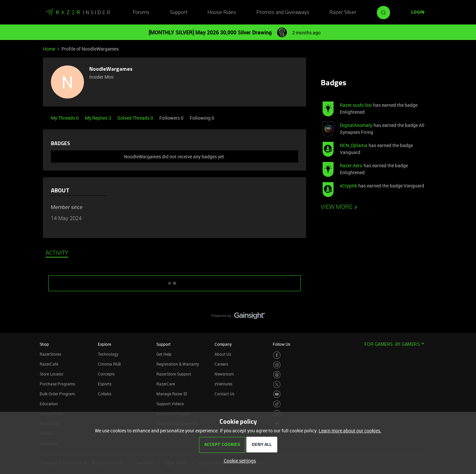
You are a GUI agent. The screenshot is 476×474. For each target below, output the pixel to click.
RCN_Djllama (354, 145)
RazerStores (50, 354)
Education (49, 404)
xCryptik (348, 186)
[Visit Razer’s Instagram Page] (277, 365)
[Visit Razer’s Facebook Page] (277, 355)
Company (223, 344)
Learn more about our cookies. (350, 431)
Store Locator (52, 374)
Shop (44, 344)
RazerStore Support (174, 374)
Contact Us (224, 394)
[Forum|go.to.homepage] (78, 13)
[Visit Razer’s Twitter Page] (277, 385)
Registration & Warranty (178, 364)
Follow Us (281, 344)
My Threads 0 (65, 118)
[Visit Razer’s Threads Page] (277, 375)
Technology (108, 354)
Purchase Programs (57, 384)
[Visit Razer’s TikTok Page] (277, 404)
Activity (57, 253)
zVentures (223, 384)
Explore (104, 344)
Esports (105, 384)
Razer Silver (343, 13)
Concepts (106, 374)
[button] (418, 13)
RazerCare (166, 384)
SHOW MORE (175, 281)
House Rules (222, 13)
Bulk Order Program (57, 394)
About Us (223, 354)
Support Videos (170, 404)
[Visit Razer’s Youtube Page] (277, 394)
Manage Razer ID (172, 394)
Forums (141, 13)
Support (179, 13)
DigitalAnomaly (356, 125)
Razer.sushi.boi (356, 105)
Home (49, 49)
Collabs (105, 394)
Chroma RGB (109, 364)
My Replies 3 (99, 118)
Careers (221, 364)
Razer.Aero (351, 165)
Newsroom (224, 374)
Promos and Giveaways (283, 13)
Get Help (164, 354)
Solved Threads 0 (136, 118)
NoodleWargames (111, 69)
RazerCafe (49, 364)
